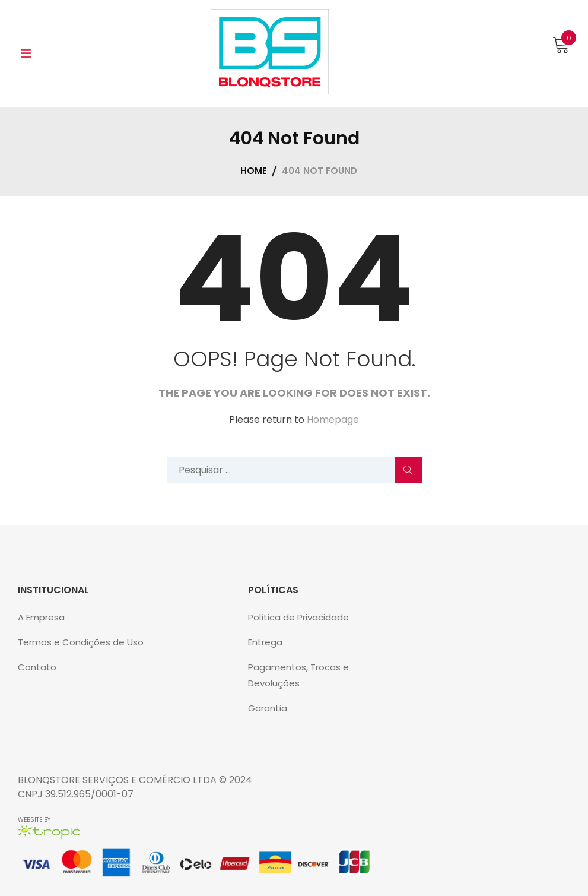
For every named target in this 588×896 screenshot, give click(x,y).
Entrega (265, 642)
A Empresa (41, 617)
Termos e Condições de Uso (81, 642)
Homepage (333, 420)
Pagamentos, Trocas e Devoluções (298, 675)
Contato (37, 667)
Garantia (268, 708)
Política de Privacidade (298, 617)
